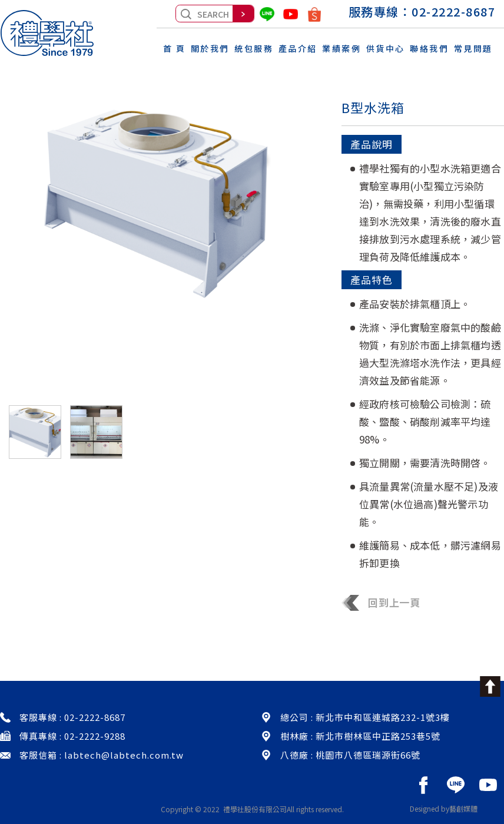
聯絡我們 (429, 47)
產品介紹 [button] (298, 47)
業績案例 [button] (341, 47)
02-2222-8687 (453, 11)
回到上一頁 (381, 603)
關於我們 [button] (210, 47)
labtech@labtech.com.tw (124, 755)
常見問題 (473, 47)
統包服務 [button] (254, 47)
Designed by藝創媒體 (444, 808)
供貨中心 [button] (386, 47)
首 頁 (175, 47)
